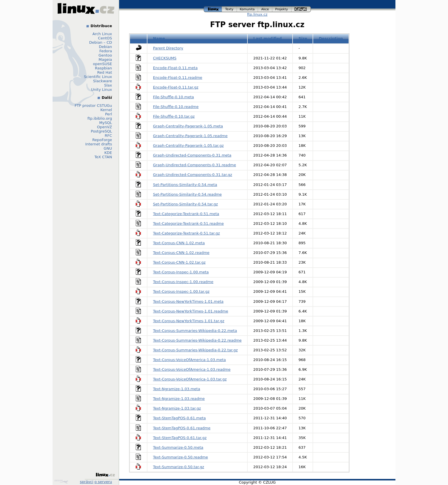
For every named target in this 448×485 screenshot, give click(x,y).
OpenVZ (104, 127)
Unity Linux (102, 90)
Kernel (106, 110)
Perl (109, 114)
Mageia (105, 60)
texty (229, 9)
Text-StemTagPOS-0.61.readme (182, 428)
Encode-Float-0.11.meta (175, 68)
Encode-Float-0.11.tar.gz (176, 87)
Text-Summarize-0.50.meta (178, 447)
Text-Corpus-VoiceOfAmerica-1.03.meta (190, 360)
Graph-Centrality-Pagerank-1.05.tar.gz (189, 146)
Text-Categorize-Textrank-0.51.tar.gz (187, 233)
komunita (247, 9)
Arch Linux (102, 34)
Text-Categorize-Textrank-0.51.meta (186, 214)
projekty (282, 9)
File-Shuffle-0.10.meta (174, 97)
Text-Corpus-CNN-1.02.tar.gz (179, 262)
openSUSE (102, 64)
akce (265, 9)
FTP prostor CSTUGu (93, 106)
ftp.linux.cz (257, 14)
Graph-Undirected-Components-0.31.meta (192, 155)
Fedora (106, 51)
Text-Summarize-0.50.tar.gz (179, 467)
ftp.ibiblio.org (100, 118)
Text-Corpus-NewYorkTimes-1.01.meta (188, 301)
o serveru (103, 482)
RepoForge (102, 140)
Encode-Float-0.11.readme (178, 78)
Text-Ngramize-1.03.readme (179, 399)
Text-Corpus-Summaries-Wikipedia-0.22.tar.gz (196, 350)
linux (213, 9)
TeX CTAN (103, 157)
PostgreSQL (101, 131)
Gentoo (105, 55)
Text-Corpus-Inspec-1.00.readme (183, 282)
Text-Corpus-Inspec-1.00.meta (181, 272)
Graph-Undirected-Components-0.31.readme (195, 165)
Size (303, 38)
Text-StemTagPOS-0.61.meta (180, 418)
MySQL (106, 123)
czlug (301, 9)
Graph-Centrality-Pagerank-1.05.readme (190, 136)
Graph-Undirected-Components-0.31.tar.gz (193, 175)
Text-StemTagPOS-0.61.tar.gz (180, 438)
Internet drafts (99, 144)
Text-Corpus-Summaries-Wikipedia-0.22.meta (195, 331)
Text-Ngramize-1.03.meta (177, 389)
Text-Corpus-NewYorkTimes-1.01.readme (191, 311)
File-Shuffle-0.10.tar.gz (174, 116)
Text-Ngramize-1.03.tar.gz (177, 408)
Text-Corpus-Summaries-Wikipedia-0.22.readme (197, 340)
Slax (108, 85)
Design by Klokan (61, 482)
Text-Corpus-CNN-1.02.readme (181, 253)
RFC (108, 136)
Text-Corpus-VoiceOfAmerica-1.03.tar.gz (190, 379)
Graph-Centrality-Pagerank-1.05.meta (188, 126)
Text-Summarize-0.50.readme (181, 457)
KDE (108, 153)
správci (87, 482)
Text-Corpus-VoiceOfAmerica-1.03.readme (192, 369)
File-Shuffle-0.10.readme (176, 107)
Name (159, 38)
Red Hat (105, 72)
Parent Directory (168, 48)
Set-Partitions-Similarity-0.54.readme (188, 194)
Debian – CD (101, 42)
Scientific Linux (98, 77)
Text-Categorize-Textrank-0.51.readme (189, 224)
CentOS (105, 38)
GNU (108, 148)
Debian (105, 47)
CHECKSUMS (165, 58)
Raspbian (103, 68)
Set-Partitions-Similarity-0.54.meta (185, 185)
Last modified (268, 38)
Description (331, 38)
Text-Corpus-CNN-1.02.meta (179, 243)
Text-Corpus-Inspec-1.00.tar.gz (181, 291)
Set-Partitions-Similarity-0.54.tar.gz (186, 204)
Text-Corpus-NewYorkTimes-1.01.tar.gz (189, 321)
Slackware (103, 81)
